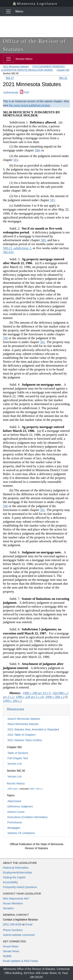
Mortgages (14, 828)
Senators (8, 908)
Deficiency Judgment (20, 806)
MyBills (7, 956)
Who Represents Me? (16, 899)
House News (11, 946)
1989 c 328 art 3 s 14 (29, 697)
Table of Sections (18, 753)
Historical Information (16, 868)
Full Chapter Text (18, 758)
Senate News (11, 951)
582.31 (63, 78)
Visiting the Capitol (14, 877)
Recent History (16, 783)
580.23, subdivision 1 (17, 248)
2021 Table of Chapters (22, 735)
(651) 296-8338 (12, 924)
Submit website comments (19, 935)
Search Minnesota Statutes (24, 719)
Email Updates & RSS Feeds (20, 961)
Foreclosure (15, 822)
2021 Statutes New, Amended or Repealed (33, 729)
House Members (13, 903)
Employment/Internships (18, 873)
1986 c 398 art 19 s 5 (36, 693)
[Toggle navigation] (8, 11)
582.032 (8, 252)
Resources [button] (16, 709)
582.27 (10, 78)
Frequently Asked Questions (20, 887)
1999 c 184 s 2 (36, 789)
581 (16, 160)
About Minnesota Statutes (23, 724)
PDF (25, 93)
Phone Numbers (13, 930)
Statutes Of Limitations (21, 833)
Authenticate (11, 93)
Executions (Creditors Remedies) (27, 817)
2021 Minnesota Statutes (16, 66)
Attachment (14, 801)
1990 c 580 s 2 (55, 697)
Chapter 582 (63, 70)
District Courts (16, 812)
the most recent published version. (30, 105)
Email (29, 924)
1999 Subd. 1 (13, 789)
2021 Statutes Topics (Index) (25, 740)
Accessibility (10, 882)
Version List (14, 764)
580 (37, 150)
